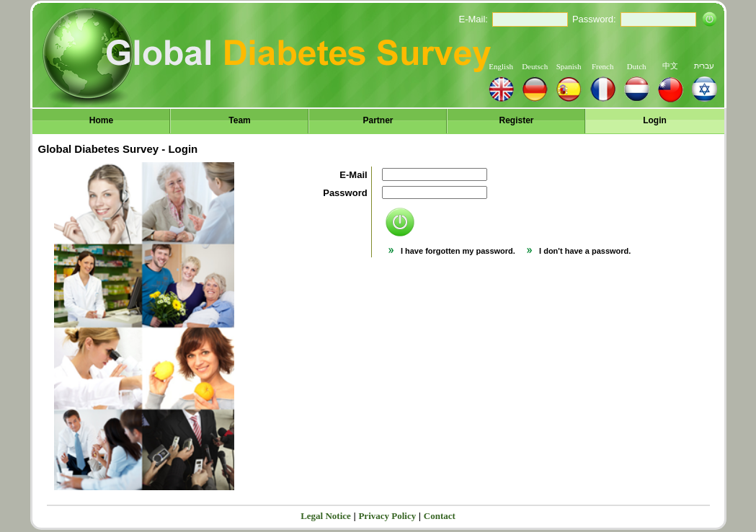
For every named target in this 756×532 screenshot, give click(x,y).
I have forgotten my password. (452, 251)
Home (101, 120)
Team (239, 120)
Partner (378, 120)
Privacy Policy (387, 516)
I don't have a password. (578, 251)
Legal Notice (326, 516)
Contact (440, 516)
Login (655, 120)
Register (516, 120)
